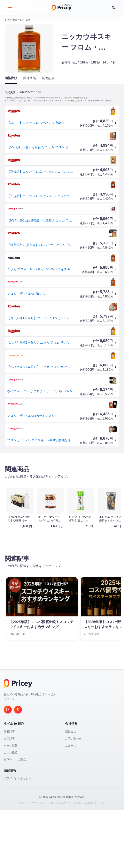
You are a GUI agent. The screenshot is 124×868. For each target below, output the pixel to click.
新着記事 (9, 790)
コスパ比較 (11, 811)
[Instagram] (8, 768)
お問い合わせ (73, 797)
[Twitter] (18, 768)
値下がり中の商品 (15, 818)
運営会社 (71, 790)
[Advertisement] (62, 484)
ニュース (71, 804)
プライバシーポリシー (18, 837)
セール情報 (11, 804)
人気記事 (9, 797)
